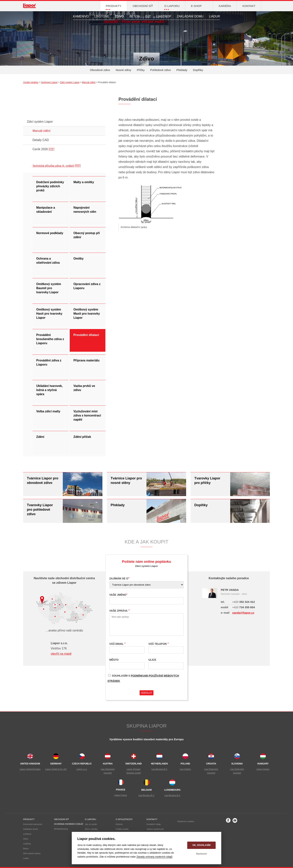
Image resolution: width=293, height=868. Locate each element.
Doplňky (198, 70)
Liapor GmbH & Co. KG (56, 769)
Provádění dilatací (86, 335)
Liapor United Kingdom (30, 769)
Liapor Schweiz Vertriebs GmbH (134, 771)
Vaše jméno (118, 595)
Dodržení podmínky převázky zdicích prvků (50, 186)
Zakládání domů (31, 829)
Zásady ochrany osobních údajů (154, 857)
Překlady (182, 70)
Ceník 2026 (43, 149)
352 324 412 (243, 602)
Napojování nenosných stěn (85, 210)
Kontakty (152, 819)
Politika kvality (122, 829)
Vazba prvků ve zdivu (84, 388)
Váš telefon (158, 644)
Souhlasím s (143, 678)
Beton (135, 16)
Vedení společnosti (155, 829)
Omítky (78, 259)
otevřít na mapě (61, 654)
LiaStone (102, 16)
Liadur (215, 16)
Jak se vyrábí (91, 824)
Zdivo (119, 16)
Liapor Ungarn (263, 769)
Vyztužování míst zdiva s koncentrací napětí (87, 415)
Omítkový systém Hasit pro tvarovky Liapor (49, 314)
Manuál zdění (89, 82)
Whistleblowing (61, 829)
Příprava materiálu (87, 360)
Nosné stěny (123, 70)
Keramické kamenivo (33, 824)
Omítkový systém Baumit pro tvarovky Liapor (49, 288)
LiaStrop (164, 16)
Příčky (141, 70)
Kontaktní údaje (154, 824)
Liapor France (121, 795)
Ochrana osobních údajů (69, 824)
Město (114, 660)
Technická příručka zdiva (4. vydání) (53, 166)
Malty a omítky (84, 182)
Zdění (40, 437)
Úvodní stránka (31, 82)
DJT (148, 16)
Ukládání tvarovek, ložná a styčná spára (49, 390)
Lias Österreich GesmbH (108, 771)
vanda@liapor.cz (243, 613)
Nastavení (202, 854)
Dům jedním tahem (32, 853)
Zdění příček (82, 437)
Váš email (116, 644)
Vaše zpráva (118, 611)
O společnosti (124, 819)
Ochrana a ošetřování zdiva (48, 261)
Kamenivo (81, 16)
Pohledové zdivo (161, 70)
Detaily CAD (41, 140)
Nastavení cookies (186, 821)
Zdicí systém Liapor (70, 82)
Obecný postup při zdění (87, 235)
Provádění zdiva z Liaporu (49, 362)
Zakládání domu (190, 16)
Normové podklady (50, 233)
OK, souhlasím (202, 845)
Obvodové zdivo (100, 70)
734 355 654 (243, 607)
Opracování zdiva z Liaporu (87, 286)
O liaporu (90, 819)
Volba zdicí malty (48, 411)
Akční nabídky (91, 829)
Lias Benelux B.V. (159, 769)
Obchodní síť (61, 819)
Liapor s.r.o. (82, 769)
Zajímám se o (119, 578)
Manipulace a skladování (46, 210)
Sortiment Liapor (49, 82)
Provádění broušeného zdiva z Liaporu (50, 339)
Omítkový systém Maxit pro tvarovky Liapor (87, 314)
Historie (119, 824)
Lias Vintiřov (185, 769)
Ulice (152, 660)
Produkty (29, 819)
